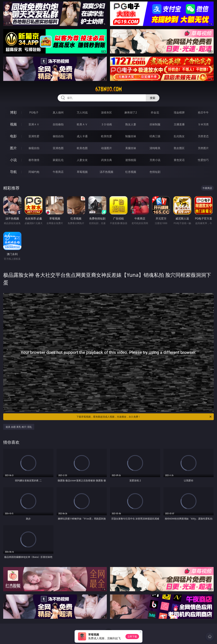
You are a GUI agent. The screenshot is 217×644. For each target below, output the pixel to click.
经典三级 (155, 136)
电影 (13, 136)
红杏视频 (131, 172)
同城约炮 (34, 172)
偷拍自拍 (58, 136)
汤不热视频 (106, 172)
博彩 (13, 112)
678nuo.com (108, 89)
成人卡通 (82, 136)
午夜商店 (58, 172)
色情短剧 (155, 172)
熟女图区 (179, 148)
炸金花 (155, 112)
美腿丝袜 (131, 148)
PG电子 (34, 112)
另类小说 (155, 160)
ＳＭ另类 (203, 124)
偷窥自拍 (34, 148)
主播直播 (179, 124)
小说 (13, 160)
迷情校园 (131, 160)
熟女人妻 (131, 124)
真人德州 (58, 112)
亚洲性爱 (34, 136)
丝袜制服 (155, 124)
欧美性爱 (106, 136)
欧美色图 (82, 148)
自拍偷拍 (58, 124)
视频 (13, 124)
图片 (13, 148)
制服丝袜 (131, 136)
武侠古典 (106, 160)
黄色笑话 (179, 160)
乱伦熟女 (179, 136)
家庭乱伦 (58, 160)
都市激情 (34, 160)
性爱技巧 (203, 160)
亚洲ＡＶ (34, 124)
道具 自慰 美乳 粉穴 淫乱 (19, 427)
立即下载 (132, 636)
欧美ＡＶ (82, 124)
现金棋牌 (179, 112)
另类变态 (203, 136)
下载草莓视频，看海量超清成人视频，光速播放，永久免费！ (144, 417)
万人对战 (82, 112)
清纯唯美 (155, 148)
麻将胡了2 (131, 112)
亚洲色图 (58, 148)
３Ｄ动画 (106, 124)
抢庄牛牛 (203, 112)
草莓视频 (82, 172)
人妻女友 (82, 160)
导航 (13, 172)
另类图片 (203, 148)
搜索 (153, 98)
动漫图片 (106, 148)
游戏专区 (106, 112)
